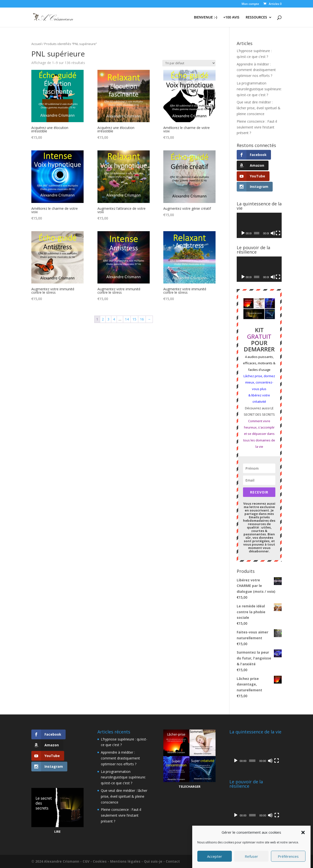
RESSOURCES (256, 18)
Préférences (288, 856)
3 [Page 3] (108, 319)
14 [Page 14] (127, 319)
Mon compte (250, 4)
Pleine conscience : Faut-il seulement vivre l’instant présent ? (257, 127)
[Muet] (273, 233)
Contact (173, 861)
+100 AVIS (231, 18)
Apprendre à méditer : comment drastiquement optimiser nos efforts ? (256, 70)
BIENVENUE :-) (205, 18)
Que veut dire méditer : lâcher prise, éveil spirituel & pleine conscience (259, 108)
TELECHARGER (190, 786)
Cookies (100, 861)
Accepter (215, 856)
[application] (259, 225)
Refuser (251, 856)
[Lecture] (243, 233)
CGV (86, 861)
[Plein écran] (278, 233)
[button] (303, 832)
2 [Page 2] (103, 319)
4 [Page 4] (114, 319)
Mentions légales (125, 861)
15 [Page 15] (134, 319)
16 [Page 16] (142, 319)
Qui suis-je (153, 861)
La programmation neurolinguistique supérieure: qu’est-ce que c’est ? (259, 89)
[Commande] (189, 63)
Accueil (36, 44)
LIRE (57, 831)
